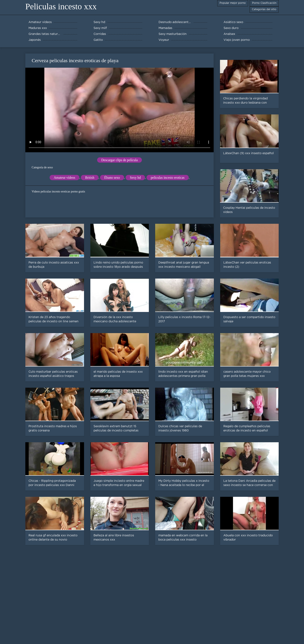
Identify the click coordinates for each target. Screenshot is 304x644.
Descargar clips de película (120, 160)
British (90, 178)
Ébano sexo (112, 178)
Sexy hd (135, 178)
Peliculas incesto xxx (61, 6)
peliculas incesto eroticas (168, 178)
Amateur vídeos (65, 178)
